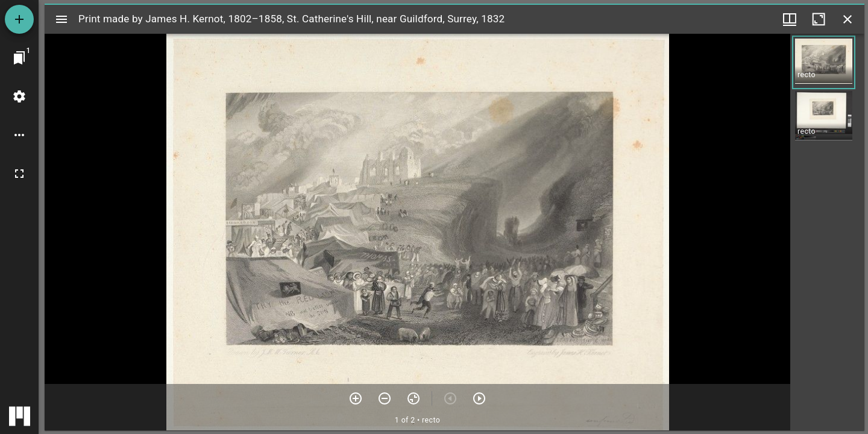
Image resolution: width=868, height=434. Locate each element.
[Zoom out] (385, 398)
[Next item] (479, 398)
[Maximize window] (819, 19)
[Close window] (848, 19)
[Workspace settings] (19, 96)
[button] (824, 62)
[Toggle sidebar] (61, 19)
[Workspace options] (19, 135)
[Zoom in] (356, 398)
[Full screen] (19, 174)
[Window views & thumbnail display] (790, 19)
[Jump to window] (19, 58)
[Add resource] (19, 19)
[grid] (827, 232)
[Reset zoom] (414, 398)
